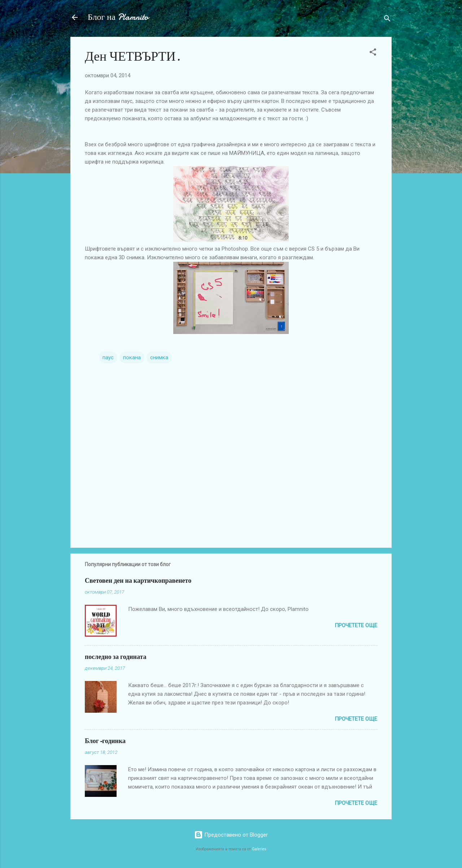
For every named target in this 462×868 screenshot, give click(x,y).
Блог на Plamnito (118, 17)
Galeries (259, 849)
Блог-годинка (105, 741)
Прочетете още (356, 625)
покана (132, 357)
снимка (159, 357)
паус (108, 357)
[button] (373, 53)
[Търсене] (387, 20)
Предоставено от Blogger (231, 835)
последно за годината (116, 657)
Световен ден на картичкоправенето (138, 581)
